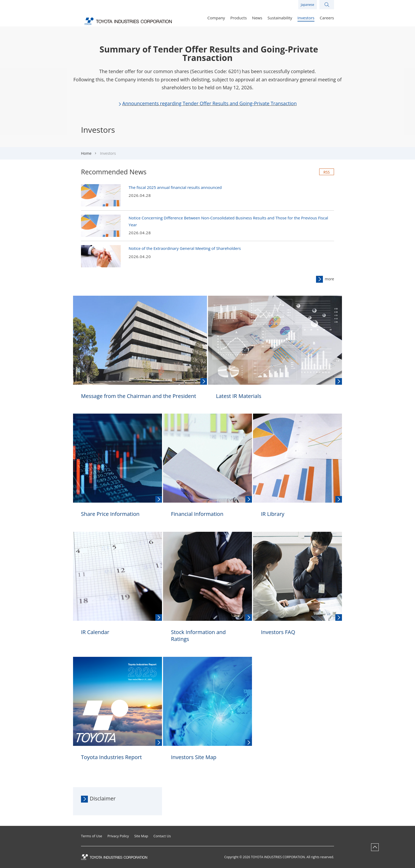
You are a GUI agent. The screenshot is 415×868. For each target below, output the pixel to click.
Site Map (141, 836)
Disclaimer (103, 798)
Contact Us (162, 836)
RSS (327, 172)
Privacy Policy (118, 836)
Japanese (308, 5)
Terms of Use (92, 836)
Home (86, 153)
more (329, 279)
